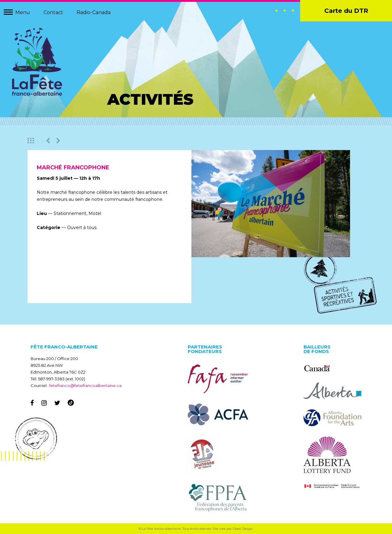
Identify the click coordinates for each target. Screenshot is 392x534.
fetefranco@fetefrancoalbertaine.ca (85, 385)
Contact (53, 12)
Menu (23, 12)
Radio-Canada (94, 12)
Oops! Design (243, 529)
